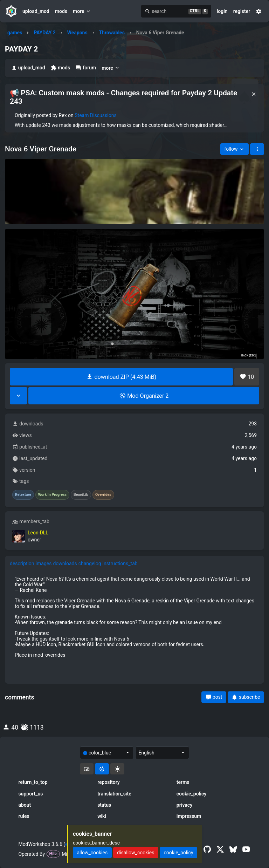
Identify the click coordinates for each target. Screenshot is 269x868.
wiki (102, 816)
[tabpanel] (134, 617)
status (104, 805)
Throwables (112, 33)
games (15, 33)
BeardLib (81, 495)
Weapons (77, 33)
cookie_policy (191, 794)
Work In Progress (52, 495)
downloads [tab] (65, 563)
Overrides (103, 495)
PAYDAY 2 (45, 33)
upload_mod (36, 11)
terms (183, 782)
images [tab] (44, 563)
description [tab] (22, 563)
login (222, 11)
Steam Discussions (95, 115)
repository (109, 782)
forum (86, 68)
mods (61, 11)
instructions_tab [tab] (120, 563)
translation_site (114, 794)
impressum (189, 816)
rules (24, 816)
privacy (184, 805)
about (25, 805)
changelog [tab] (90, 563)
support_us (30, 794)
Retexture (23, 495)
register (242, 11)
